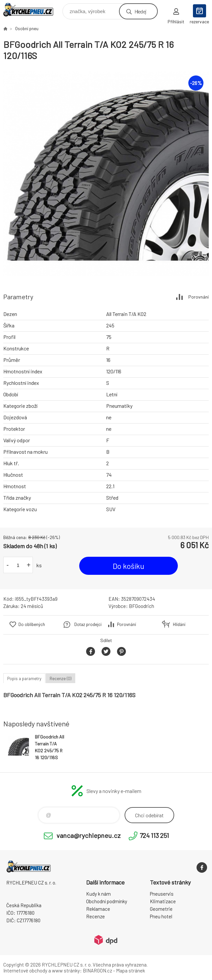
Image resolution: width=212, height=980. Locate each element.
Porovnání (199, 297)
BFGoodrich (141, 606)
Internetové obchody (25, 970)
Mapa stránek (130, 970)
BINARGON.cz (97, 970)
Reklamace (98, 909)
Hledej (140, 11)
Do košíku (129, 566)
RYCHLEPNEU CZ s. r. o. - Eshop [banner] (32, 10)
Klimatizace (163, 901)
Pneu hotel (161, 916)
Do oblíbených (32, 624)
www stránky (66, 970)
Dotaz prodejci (88, 624)
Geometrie (161, 909)
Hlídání (179, 624)
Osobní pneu (27, 29)
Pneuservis (162, 894)
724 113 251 (154, 835)
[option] (106, 174)
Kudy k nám (98, 894)
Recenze (95, 916)
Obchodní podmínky (107, 901)
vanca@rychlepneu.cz (89, 835)
